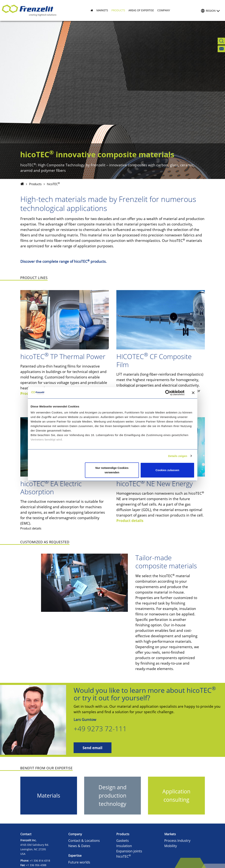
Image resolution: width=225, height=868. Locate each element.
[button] (101, 10)
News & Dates (79, 846)
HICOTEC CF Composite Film (154, 361)
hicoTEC (124, 856)
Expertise (75, 856)
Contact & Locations (84, 840)
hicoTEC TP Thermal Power (63, 356)
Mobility (171, 846)
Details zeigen (178, 456)
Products (35, 184)
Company (75, 834)
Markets (170, 834)
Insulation (124, 846)
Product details (130, 521)
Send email (93, 748)
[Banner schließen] (193, 393)
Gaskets (123, 840)
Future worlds (79, 862)
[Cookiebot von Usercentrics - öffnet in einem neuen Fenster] (171, 393)
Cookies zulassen (167, 470)
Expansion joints (129, 851)
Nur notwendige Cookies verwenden (112, 470)
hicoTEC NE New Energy (155, 484)
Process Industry (177, 840)
